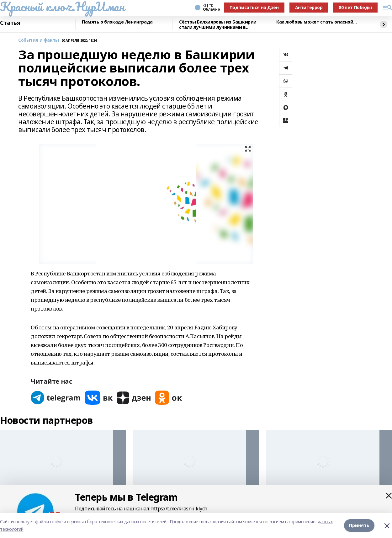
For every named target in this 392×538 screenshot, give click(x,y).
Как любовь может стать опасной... (316, 22)
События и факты (39, 40)
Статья (10, 23)
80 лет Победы (355, 7)
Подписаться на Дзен (254, 7)
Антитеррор (309, 7)
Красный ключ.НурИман (62, 7)
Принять (359, 525)
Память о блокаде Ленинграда (117, 22)
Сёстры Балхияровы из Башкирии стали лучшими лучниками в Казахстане (218, 25)
